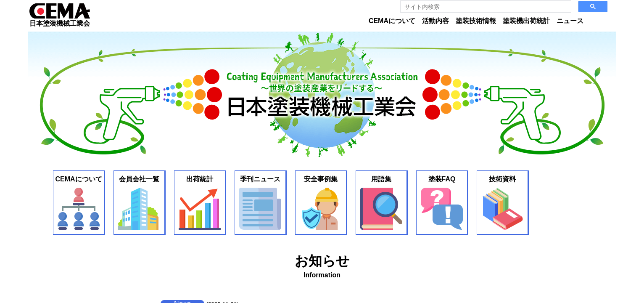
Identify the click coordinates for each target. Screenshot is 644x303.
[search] (483, 7)
